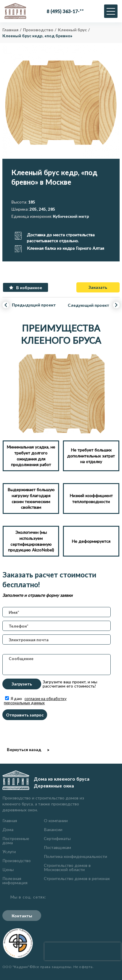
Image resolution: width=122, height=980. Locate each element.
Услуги (9, 852)
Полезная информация (15, 880)
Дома (8, 829)
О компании (56, 820)
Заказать (98, 287)
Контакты (22, 916)
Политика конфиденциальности (75, 856)
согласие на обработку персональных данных (35, 701)
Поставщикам (57, 847)
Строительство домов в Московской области (67, 867)
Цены (8, 869)
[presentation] (83, 951)
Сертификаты (57, 838)
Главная (10, 820)
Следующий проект (88, 305)
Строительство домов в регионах (77, 878)
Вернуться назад (24, 749)
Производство (17, 860)
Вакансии (53, 829)
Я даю (35, 701)
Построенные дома (16, 840)
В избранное (29, 288)
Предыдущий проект (34, 305)
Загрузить (22, 684)
